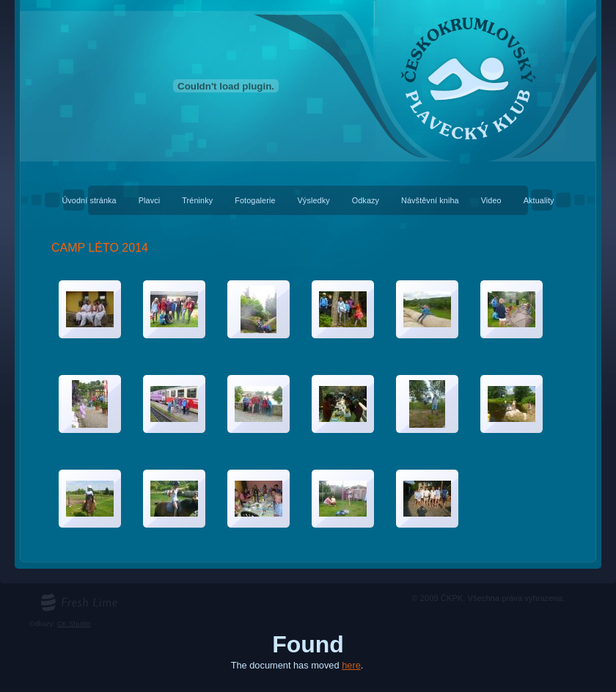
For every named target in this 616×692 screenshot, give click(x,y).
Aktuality (539, 200)
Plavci (150, 200)
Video (491, 200)
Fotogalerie (255, 200)
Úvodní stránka (89, 200)
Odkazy (366, 200)
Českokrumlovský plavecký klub (308, 8)
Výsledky (314, 200)
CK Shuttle (74, 623)
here (351, 665)
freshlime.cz (59, 598)
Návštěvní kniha (430, 200)
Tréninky (197, 200)
